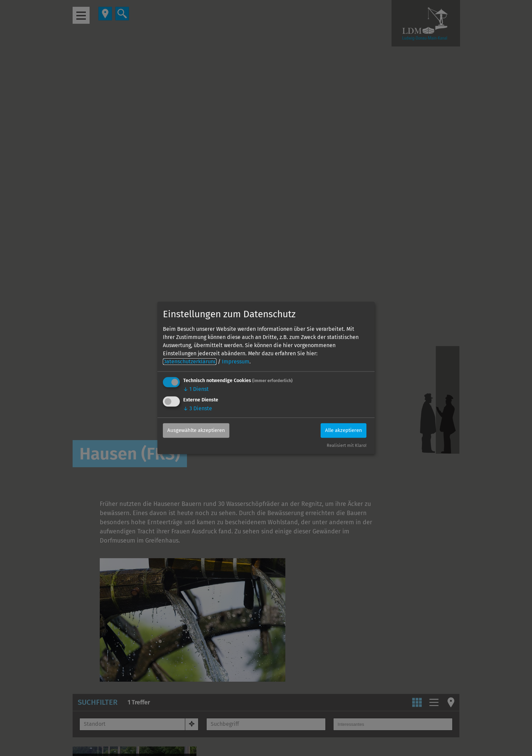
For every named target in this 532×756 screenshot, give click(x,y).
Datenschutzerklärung (190, 362)
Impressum (236, 362)
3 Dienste (198, 408)
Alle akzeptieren (341, 430)
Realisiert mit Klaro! (347, 446)
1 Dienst (196, 389)
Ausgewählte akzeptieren (199, 430)
